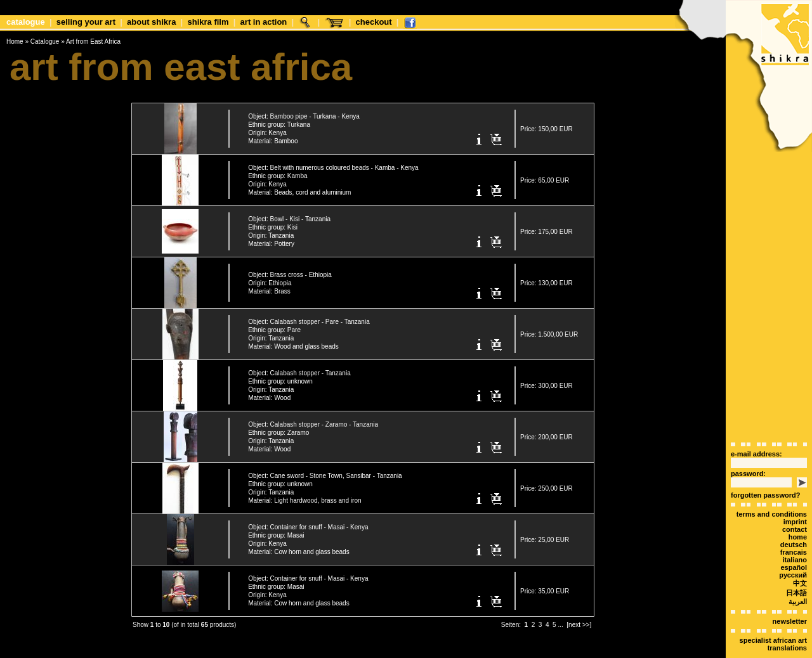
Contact (795, 507)
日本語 (796, 571)
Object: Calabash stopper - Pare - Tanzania (309, 317)
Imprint (795, 500)
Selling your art (86, 22)
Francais (794, 530)
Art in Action (264, 22)
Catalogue (26, 22)
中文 (800, 561)
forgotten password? (765, 473)
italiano (795, 538)
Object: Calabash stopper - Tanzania (299, 368)
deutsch (794, 522)
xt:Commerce (429, 651)
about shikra (151, 22)
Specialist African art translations (773, 622)
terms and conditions (772, 492)
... (560, 620)
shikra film (208, 22)
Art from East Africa (93, 42)
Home (15, 42)
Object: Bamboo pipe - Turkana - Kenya (304, 111)
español (794, 545)
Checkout (374, 22)
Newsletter (790, 599)
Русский (793, 553)
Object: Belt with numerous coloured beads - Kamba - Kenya (333, 163)
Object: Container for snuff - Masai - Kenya (308, 522)
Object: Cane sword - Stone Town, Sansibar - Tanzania (325, 471)
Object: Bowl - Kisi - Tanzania (289, 214)
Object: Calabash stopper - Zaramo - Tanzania (313, 419)
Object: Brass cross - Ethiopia (290, 270)
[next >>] (579, 620)
